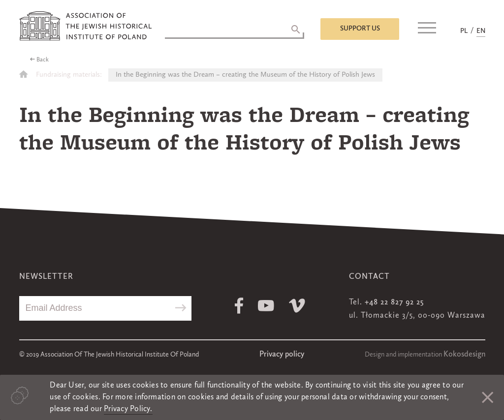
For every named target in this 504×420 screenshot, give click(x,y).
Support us (360, 29)
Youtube (266, 306)
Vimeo (297, 306)
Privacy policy (282, 355)
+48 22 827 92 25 (394, 302)
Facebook (239, 306)
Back (43, 60)
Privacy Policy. (128, 409)
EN (481, 31)
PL (464, 31)
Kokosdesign (464, 355)
